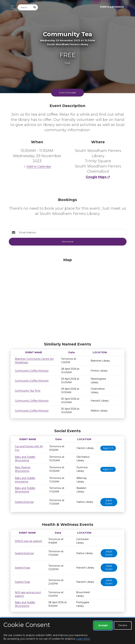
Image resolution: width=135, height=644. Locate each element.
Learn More (83, 639)
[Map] (67, 299)
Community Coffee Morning (32, 371)
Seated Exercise (24, 502)
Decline (123, 625)
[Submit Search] (35, 7)
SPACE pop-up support (29, 541)
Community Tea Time (28, 391)
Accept (103, 625)
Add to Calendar (37, 166)
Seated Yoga (22, 568)
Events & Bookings (112, 7)
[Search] (25, 7)
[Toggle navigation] (12, 7)
